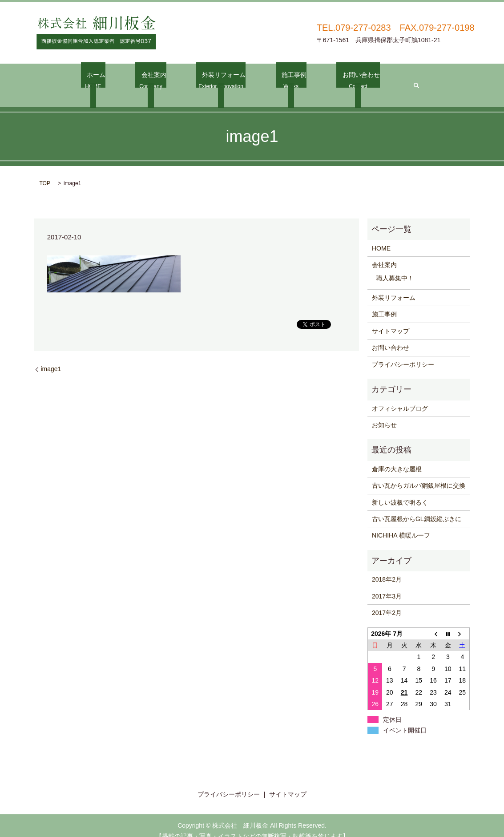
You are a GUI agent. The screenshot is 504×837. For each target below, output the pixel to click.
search (402, 80)
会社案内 (156, 80)
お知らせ (384, 414)
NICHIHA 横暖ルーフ (401, 525)
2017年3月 (387, 585)
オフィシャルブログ (400, 397)
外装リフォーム (221, 80)
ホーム (105, 80)
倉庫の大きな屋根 (397, 458)
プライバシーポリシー (403, 353)
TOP (45, 173)
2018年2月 (387, 569)
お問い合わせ (347, 80)
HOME (381, 237)
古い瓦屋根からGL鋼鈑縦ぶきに (417, 508)
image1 (51, 358)
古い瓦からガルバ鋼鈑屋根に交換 (419, 474)
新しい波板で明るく (400, 491)
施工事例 (286, 80)
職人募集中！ (395, 267)
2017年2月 (387, 602)
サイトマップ (391, 320)
